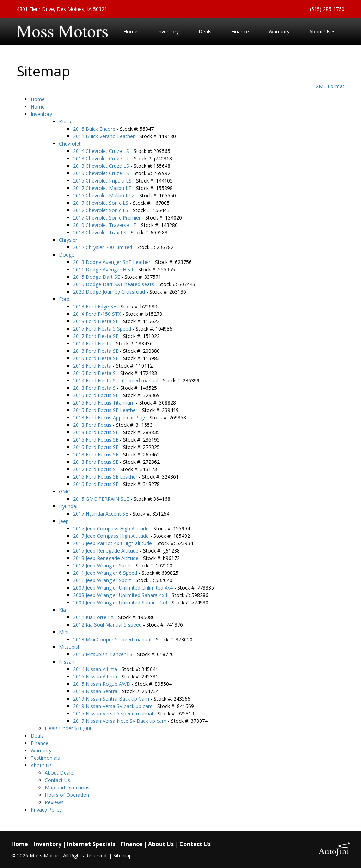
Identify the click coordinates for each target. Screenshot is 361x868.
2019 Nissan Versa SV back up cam (114, 706)
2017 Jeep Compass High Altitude (112, 528)
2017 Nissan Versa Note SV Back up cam (120, 721)
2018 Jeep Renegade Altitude (106, 558)
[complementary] (340, 847)
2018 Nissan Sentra (96, 691)
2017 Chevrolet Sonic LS (101, 203)
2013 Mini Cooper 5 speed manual (113, 639)
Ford (64, 299)
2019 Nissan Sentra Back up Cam (112, 699)
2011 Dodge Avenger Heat (104, 269)
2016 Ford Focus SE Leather (106, 477)
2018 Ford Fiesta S (95, 388)
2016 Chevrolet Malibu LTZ (105, 195)
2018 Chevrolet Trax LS (100, 232)
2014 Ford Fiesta (93, 343)
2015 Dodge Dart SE (97, 277)
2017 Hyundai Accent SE (101, 514)
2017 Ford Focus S (95, 469)
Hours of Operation (67, 795)
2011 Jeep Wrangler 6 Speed (106, 573)
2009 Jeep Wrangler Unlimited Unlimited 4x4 (124, 588)
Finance (39, 743)
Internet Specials (91, 844)
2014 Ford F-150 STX (98, 314)
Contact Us (57, 780)
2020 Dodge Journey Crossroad (110, 292)
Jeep (64, 521)
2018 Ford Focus (93, 425)
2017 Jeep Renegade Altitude (106, 551)
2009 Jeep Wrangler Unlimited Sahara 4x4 (121, 602)
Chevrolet (70, 144)
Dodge (67, 255)
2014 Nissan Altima (96, 669)
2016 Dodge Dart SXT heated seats (114, 284)
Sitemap (123, 855)
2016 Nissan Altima (96, 676)
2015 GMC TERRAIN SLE (102, 499)
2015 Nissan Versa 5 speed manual (114, 713)
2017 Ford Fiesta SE (96, 336)
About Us (41, 765)
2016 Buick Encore (95, 129)
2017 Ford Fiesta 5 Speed (103, 329)
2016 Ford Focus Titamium (105, 403)
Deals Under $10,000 (69, 728)
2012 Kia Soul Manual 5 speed (108, 625)
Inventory (41, 114)
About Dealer (60, 773)
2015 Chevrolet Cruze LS (102, 173)
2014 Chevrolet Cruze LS (102, 151)
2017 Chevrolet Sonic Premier (108, 218)
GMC (65, 491)
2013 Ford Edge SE (95, 306)
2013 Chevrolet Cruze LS (102, 166)
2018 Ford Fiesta (93, 366)
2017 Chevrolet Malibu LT (103, 188)
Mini (64, 632)
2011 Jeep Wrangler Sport (103, 580)
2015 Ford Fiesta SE (96, 358)
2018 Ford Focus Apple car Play (110, 417)
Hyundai (68, 506)
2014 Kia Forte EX (94, 617)
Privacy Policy (46, 810)
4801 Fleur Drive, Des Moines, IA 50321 (62, 9)
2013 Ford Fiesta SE (96, 351)
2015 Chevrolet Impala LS (103, 181)
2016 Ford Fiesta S (95, 373)
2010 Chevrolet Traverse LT (105, 225)
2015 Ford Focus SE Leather (106, 410)
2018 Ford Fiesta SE (96, 321)
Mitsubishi (70, 647)
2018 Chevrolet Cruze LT (102, 158)
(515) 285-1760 (327, 9)
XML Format (330, 86)
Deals (37, 736)
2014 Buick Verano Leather (105, 136)
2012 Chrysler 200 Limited (103, 247)
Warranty (41, 750)
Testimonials (45, 758)
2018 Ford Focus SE (96, 432)
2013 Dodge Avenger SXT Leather (112, 262)
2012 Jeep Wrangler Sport (103, 565)
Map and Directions (67, 787)
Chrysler (68, 240)
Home (38, 99)
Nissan (67, 662)
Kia (62, 610)
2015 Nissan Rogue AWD (102, 684)
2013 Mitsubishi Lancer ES (103, 654)
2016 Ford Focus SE (96, 395)
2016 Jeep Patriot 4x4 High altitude (113, 543)
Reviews (54, 802)
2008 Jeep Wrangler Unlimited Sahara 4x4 (121, 595)
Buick (65, 121)
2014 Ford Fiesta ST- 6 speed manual (116, 380)
